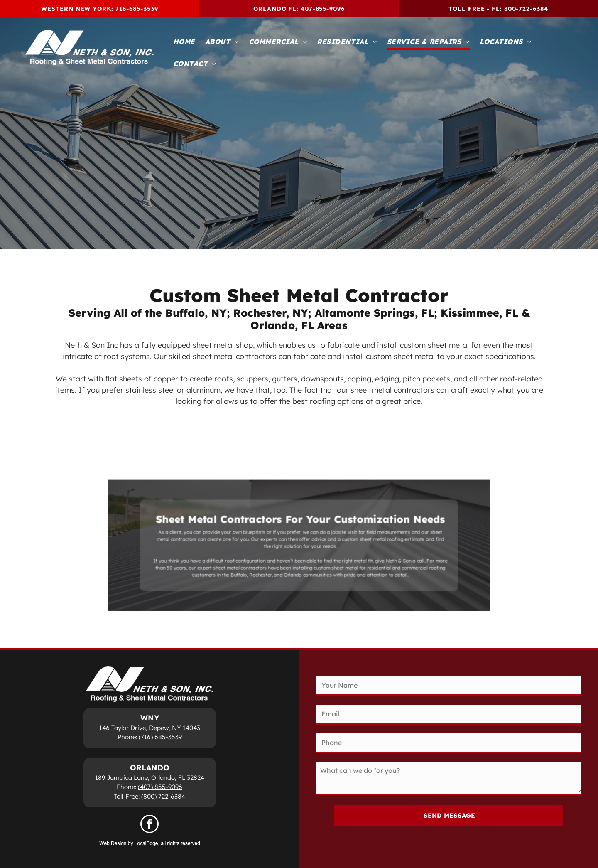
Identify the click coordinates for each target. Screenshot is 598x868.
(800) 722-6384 (163, 796)
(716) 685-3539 (160, 737)
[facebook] (149, 825)
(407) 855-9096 (160, 787)
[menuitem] (184, 42)
